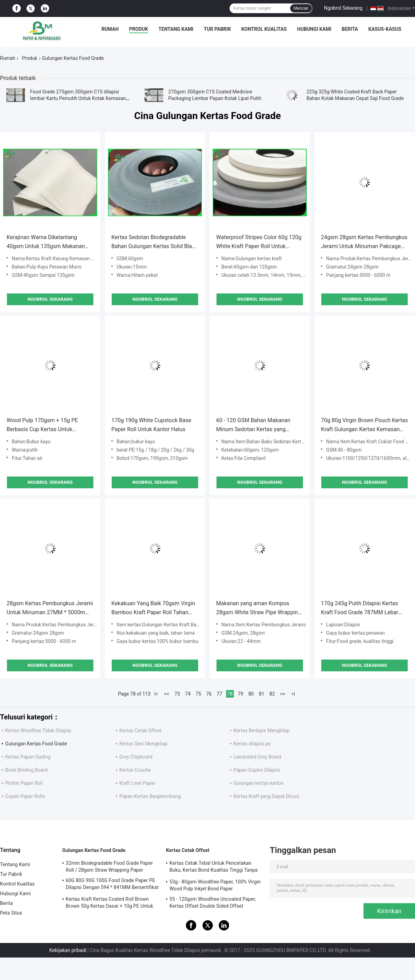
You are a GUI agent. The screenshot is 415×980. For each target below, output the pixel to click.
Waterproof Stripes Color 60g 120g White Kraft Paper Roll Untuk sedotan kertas (259, 242)
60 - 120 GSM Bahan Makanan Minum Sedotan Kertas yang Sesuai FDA (253, 425)
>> (283, 694)
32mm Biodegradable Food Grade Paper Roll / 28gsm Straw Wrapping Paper (109, 866)
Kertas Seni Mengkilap (143, 744)
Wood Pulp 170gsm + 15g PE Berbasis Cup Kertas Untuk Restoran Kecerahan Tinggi (42, 425)
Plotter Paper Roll (24, 783)
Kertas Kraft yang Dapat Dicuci (266, 796)
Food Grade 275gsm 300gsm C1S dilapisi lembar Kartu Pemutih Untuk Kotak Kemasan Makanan (78, 98)
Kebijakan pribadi (68, 950)
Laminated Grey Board (257, 757)
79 (240, 694)
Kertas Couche (135, 770)
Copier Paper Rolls (25, 796)
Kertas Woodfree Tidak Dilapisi (38, 731)
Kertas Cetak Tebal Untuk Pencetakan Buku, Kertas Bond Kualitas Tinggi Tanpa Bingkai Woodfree (214, 868)
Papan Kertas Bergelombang (150, 796)
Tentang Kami (176, 29)
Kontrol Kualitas (264, 29)
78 (230, 694)
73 (177, 694)
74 (188, 694)
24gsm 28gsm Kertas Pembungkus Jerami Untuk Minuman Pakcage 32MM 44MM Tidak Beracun (364, 242)
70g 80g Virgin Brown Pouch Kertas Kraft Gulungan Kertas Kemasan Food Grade (365, 425)
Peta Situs (11, 913)
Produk (139, 29)
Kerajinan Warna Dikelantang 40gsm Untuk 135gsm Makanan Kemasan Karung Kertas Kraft (46, 242)
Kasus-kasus (385, 29)
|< (156, 694)
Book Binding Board (26, 770)
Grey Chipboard (136, 757)
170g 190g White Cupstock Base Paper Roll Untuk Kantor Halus (151, 425)
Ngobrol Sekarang (343, 8)
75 (199, 694)
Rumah (110, 29)
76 (209, 694)
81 (261, 694)
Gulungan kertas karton (259, 783)
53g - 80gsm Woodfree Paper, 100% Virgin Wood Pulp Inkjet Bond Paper (215, 885)
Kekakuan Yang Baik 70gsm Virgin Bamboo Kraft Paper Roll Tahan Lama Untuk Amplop (153, 609)
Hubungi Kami (314, 29)
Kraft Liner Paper (137, 783)
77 (220, 694)
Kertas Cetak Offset (140, 731)
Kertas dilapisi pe (252, 744)
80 (251, 694)
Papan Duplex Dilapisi (257, 770)
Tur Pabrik (217, 29)
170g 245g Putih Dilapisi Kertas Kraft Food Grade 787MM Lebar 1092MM (360, 609)
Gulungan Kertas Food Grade (36, 744)
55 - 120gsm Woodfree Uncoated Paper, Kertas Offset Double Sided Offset (213, 902)
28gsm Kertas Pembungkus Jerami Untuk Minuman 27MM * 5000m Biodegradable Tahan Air (50, 609)
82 (272, 694)
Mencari (301, 8)
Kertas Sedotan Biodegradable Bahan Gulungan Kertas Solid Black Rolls (155, 242)
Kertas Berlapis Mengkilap (262, 731)
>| (293, 694)
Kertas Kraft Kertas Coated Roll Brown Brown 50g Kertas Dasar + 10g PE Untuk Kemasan (109, 904)
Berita (350, 29)
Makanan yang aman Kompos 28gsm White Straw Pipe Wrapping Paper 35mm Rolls (259, 609)
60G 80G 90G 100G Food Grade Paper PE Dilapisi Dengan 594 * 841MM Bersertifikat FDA (112, 885)
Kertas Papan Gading (28, 757)
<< (167, 694)
